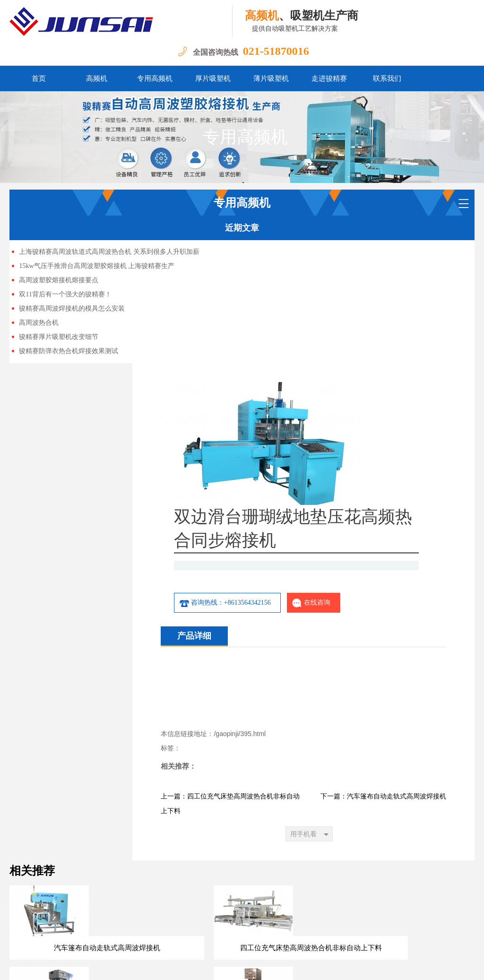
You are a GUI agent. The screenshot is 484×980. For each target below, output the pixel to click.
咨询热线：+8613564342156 (318, 480)
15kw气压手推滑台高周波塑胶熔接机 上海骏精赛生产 (97, 266)
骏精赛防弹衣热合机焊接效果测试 (69, 351)
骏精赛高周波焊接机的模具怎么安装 (72, 308)
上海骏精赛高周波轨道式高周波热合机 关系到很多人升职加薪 (109, 252)
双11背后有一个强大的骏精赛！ (65, 294)
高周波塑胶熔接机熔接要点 (59, 280)
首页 (39, 78)
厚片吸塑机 (213, 78)
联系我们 (387, 78)
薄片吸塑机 (271, 78)
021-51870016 (276, 51)
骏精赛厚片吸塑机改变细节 (59, 337)
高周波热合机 (39, 323)
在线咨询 (404, 480)
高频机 (97, 78)
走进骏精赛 (329, 78)
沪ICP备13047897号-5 (121, 966)
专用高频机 (155, 78)
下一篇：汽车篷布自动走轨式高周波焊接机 (383, 689)
